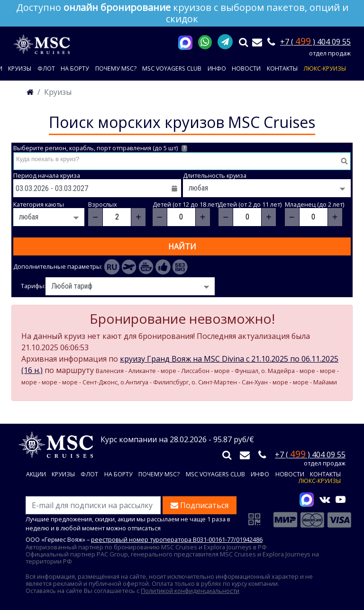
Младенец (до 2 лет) (314, 205)
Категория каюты (39, 205)
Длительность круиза (215, 176)
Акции (36, 475)
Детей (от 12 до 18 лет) (186, 205)
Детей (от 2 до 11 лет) (250, 205)
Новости (246, 68)
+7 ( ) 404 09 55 (315, 42)
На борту (75, 68)
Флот (46, 68)
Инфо (217, 68)
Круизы (20, 68)
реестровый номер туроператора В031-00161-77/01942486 (177, 539)
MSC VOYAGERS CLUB (172, 68)
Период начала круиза (47, 176)
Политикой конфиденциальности (190, 591)
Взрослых (103, 205)
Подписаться (200, 505)
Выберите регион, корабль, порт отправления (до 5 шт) (100, 148)
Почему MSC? (116, 68)
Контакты (282, 68)
